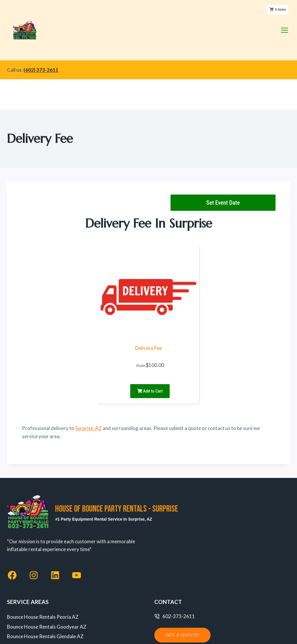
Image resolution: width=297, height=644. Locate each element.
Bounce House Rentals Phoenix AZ (44, 586)
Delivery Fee (148, 287)
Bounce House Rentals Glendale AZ (45, 576)
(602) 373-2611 (41, 40)
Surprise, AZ (88, 367)
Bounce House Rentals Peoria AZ (43, 556)
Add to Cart (150, 330)
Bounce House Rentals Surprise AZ (45, 606)
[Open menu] (284, 15)
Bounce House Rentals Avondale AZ (46, 596)
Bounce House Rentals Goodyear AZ (47, 566)
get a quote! (182, 575)
